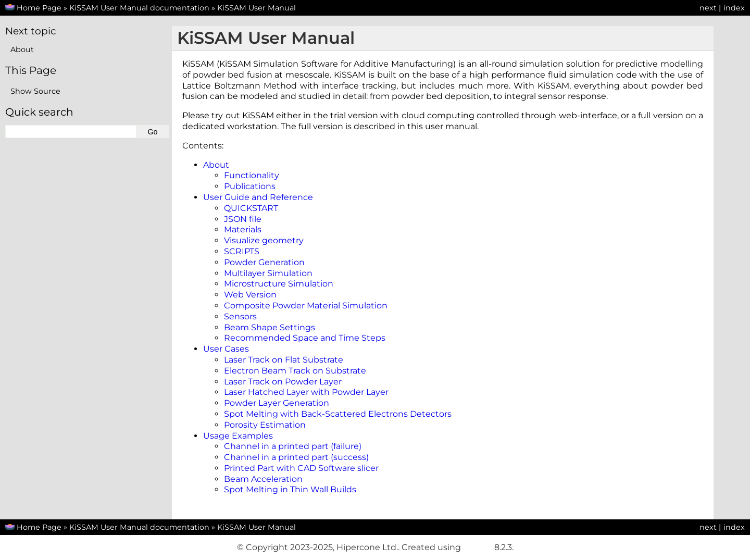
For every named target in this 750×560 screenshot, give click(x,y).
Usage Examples (238, 436)
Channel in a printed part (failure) (293, 446)
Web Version (250, 295)
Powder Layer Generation (277, 403)
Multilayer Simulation (268, 273)
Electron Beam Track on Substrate (295, 371)
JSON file (243, 219)
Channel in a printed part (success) (296, 457)
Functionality (252, 175)
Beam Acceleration (263, 479)
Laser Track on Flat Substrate (284, 360)
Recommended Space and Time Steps (305, 338)
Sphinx (478, 547)
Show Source (35, 91)
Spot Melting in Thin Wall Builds (290, 489)
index (734, 8)
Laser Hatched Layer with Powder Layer (306, 392)
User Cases (226, 349)
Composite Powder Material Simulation (306, 306)
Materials (243, 229)
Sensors (240, 316)
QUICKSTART (251, 208)
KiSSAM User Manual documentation (139, 8)
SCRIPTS (242, 251)
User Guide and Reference (258, 197)
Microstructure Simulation (279, 284)
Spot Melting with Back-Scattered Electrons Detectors (338, 414)
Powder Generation (264, 262)
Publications (250, 186)
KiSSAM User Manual (257, 8)
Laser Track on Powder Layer (283, 382)
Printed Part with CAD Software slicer (301, 468)
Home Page (39, 8)
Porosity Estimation (265, 425)
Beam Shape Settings (270, 327)
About (216, 165)
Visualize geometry (264, 240)
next (708, 8)
